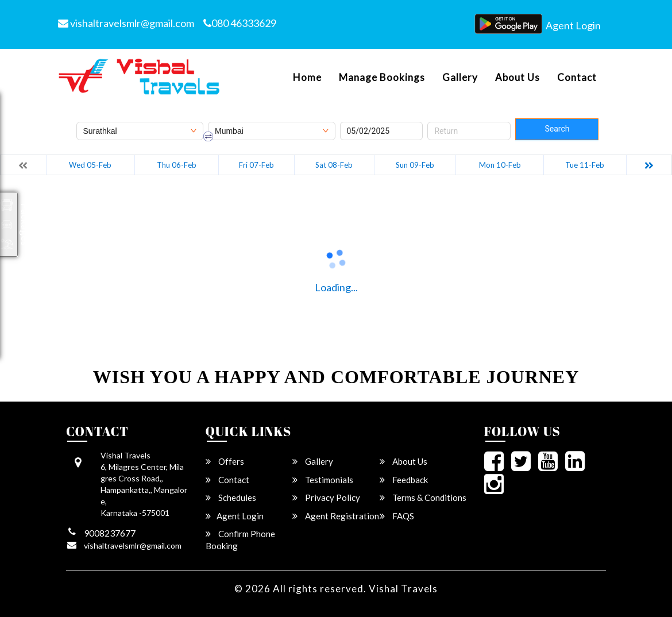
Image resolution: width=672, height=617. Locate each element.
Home (307, 78)
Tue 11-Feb (585, 165)
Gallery (460, 78)
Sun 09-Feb (415, 165)
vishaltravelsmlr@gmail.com (126, 23)
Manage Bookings (382, 78)
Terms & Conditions (423, 498)
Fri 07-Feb (256, 165)
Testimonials (323, 480)
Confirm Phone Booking (240, 540)
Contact (577, 78)
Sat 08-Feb (334, 165)
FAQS (397, 516)
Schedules (231, 498)
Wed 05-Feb (90, 165)
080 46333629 (240, 23)
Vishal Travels (403, 589)
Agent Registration (336, 516)
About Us (517, 78)
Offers (225, 461)
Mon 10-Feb (500, 165)
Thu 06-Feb (177, 165)
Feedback (404, 480)
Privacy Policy (326, 498)
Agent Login (573, 25)
